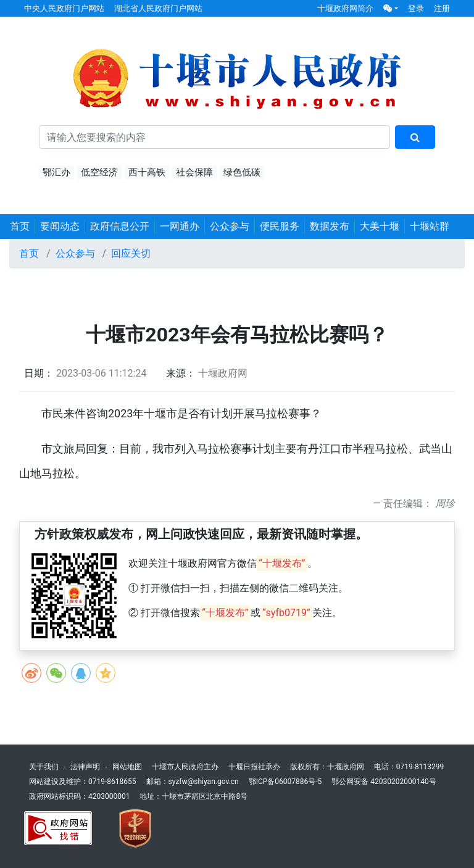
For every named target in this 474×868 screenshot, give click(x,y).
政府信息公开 (120, 226)
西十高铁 (147, 172)
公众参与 (230, 226)
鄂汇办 (56, 172)
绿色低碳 (242, 172)
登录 (416, 8)
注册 (442, 8)
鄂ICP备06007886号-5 (285, 782)
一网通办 (180, 226)
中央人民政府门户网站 (64, 8)
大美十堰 (380, 226)
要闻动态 (60, 226)
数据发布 (330, 226)
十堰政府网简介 (345, 8)
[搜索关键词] (214, 137)
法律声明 (85, 767)
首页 (20, 226)
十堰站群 (430, 226)
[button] (391, 8)
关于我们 (44, 767)
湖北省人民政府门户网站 (158, 8)
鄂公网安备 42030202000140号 (384, 782)
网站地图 (127, 767)
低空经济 (99, 172)
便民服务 (280, 226)
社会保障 (194, 172)
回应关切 (131, 253)
